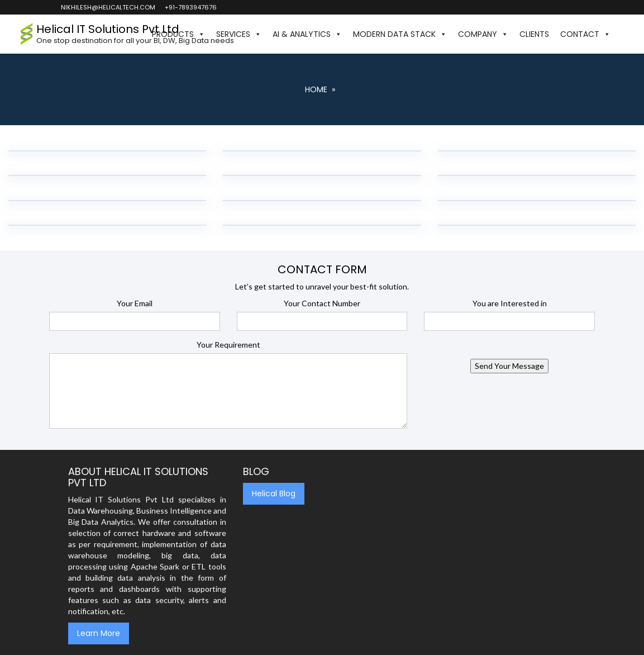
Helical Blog (274, 493)
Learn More (99, 633)
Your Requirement (228, 345)
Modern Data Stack (400, 34)
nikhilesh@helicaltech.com (108, 7)
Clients (534, 34)
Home (316, 89)
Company (483, 34)
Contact (585, 34)
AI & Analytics (307, 34)
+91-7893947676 (190, 7)
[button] (622, 34)
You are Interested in (510, 303)
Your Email (135, 303)
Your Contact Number (322, 303)
